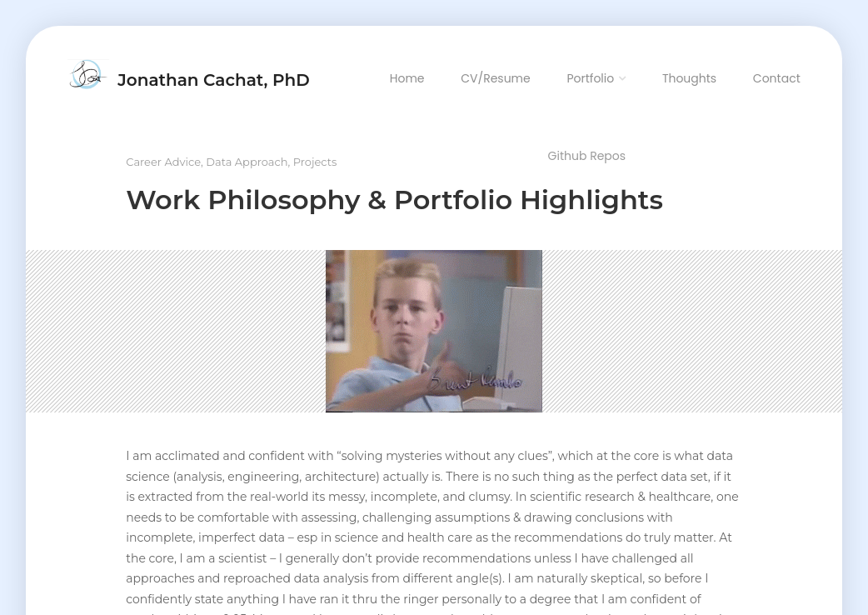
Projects (315, 162)
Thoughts (689, 78)
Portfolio (590, 78)
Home (407, 78)
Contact (777, 78)
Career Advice (163, 162)
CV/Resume (496, 78)
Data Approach (247, 162)
